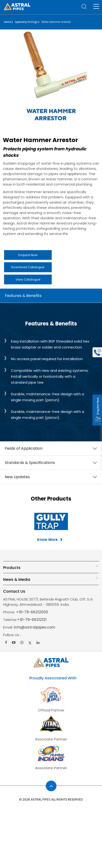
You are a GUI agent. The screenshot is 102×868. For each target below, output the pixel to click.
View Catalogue (28, 279)
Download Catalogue (28, 267)
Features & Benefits (23, 296)
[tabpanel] (51, 448)
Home (7, 22)
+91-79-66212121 (32, 620)
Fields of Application (24, 448)
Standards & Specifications (30, 463)
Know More (47, 540)
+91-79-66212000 (32, 612)
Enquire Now (28, 255)
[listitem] (51, 152)
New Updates (17, 477)
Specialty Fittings (26, 22)
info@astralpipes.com (35, 627)
